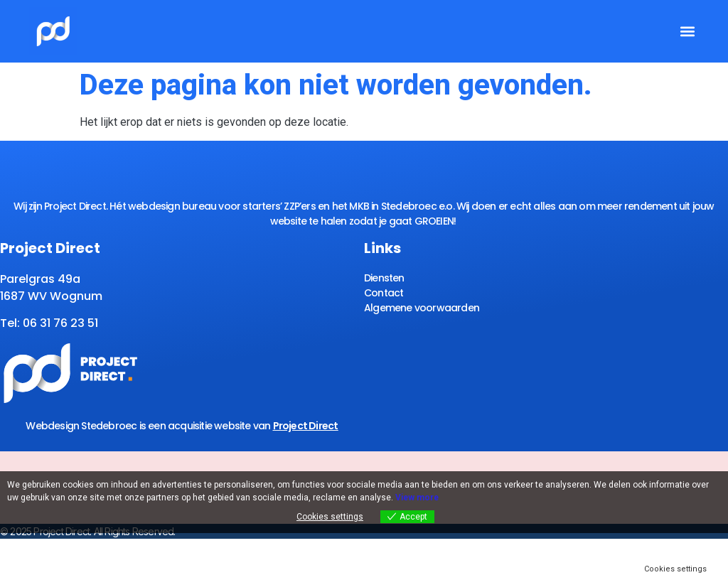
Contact (384, 293)
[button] (687, 32)
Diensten (384, 278)
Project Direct (306, 426)
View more (417, 498)
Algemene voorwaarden (422, 308)
